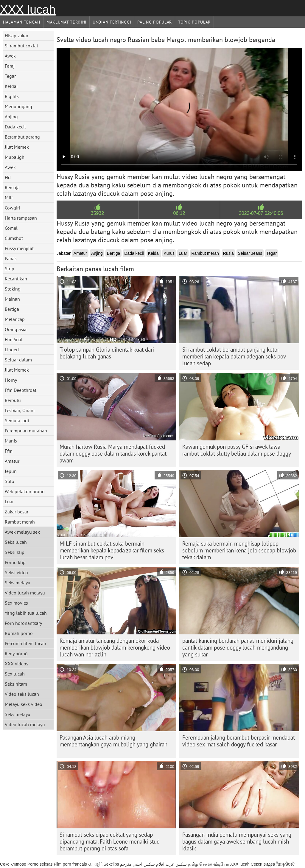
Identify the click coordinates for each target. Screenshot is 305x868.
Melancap (15, 319)
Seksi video (16, 572)
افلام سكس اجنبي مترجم (142, 864)
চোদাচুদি (95, 864)
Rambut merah (20, 522)
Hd (8, 177)
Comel (11, 228)
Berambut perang (22, 137)
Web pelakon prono (25, 491)
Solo (10, 481)
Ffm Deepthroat (21, 390)
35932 (98, 213)
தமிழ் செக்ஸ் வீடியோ (208, 864)
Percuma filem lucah (25, 643)
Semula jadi (17, 420)
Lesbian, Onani (20, 410)
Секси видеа (263, 864)
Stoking (13, 289)
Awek (10, 56)
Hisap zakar (17, 35)
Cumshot (14, 238)
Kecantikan (16, 279)
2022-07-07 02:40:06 (261, 213)
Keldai (11, 86)
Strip (10, 268)
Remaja (12, 187)
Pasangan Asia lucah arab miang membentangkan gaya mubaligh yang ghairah (113, 741)
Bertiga (12, 309)
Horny (11, 380)
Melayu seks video (24, 704)
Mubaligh (15, 157)
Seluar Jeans (250, 253)
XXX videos (17, 664)
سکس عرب (176, 864)
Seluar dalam (18, 360)
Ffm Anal (14, 339)
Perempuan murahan (26, 431)
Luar (9, 501)
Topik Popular (194, 22)
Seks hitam (16, 684)
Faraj (10, 66)
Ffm (9, 451)
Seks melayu (18, 583)
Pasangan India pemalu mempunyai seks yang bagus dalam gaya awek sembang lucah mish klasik (237, 841)
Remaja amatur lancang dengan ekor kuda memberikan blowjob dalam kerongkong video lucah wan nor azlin (115, 647)
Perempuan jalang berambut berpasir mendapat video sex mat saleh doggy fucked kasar (239, 741)
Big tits (12, 96)
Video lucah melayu (25, 593)
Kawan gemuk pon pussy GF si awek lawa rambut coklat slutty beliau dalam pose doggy (237, 450)
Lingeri (12, 350)
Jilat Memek (17, 147)
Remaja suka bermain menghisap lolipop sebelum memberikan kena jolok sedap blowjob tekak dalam (239, 550)
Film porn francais (70, 864)
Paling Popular (155, 22)
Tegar (10, 76)
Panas (11, 258)
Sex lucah (15, 674)
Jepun (11, 471)
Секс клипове (13, 864)
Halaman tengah (22, 22)
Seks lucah (16, 542)
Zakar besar (17, 512)
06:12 (179, 213)
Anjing (11, 117)
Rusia (228, 253)
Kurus (169, 253)
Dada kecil (15, 127)
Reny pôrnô (16, 653)
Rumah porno (19, 633)
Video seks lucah (22, 694)
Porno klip (15, 562)
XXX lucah (28, 10)
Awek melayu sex (22, 532)
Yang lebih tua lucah (26, 613)
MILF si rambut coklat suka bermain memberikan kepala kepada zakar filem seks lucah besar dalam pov (112, 550)
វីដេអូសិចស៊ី (285, 864)
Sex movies (16, 603)
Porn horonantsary (23, 623)
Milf (9, 198)
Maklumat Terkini (66, 22)
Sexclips (111, 864)
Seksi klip (15, 552)
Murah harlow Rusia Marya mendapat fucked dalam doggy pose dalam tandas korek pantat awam (113, 454)
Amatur (12, 461)
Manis (11, 441)
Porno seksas (40, 864)
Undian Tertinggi (112, 22)
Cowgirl (13, 208)
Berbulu (13, 400)
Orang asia (16, 329)
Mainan (12, 299)
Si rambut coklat (21, 46)
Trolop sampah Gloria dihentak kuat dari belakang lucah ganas (107, 353)
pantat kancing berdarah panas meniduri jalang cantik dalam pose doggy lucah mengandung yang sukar (238, 647)
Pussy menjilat (19, 248)
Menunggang (18, 106)
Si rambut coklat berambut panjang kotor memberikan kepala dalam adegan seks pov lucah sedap (234, 356)
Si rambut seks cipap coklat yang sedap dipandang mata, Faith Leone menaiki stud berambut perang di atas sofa (110, 841)
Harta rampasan (21, 218)
